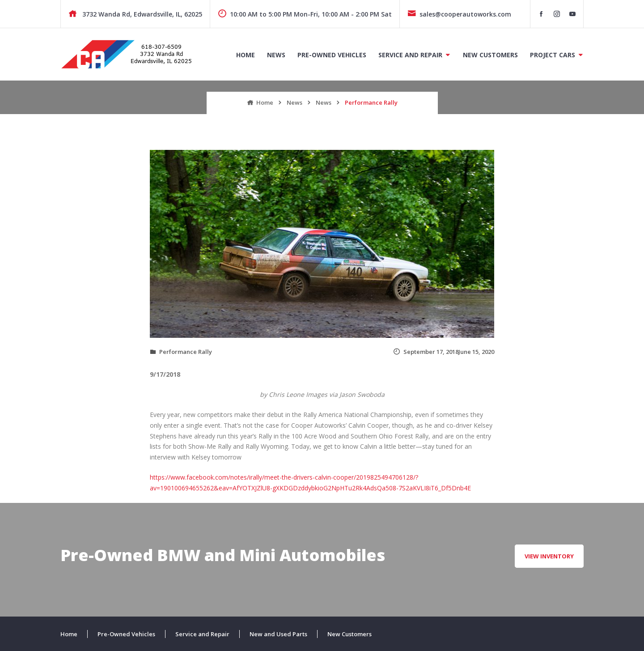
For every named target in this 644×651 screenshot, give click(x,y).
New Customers (490, 55)
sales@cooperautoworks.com (459, 14)
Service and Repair (410, 55)
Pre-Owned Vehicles (332, 55)
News (276, 55)
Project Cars (553, 55)
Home (246, 55)
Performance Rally (186, 352)
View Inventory (549, 556)
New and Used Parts (278, 634)
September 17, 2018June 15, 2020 (444, 352)
